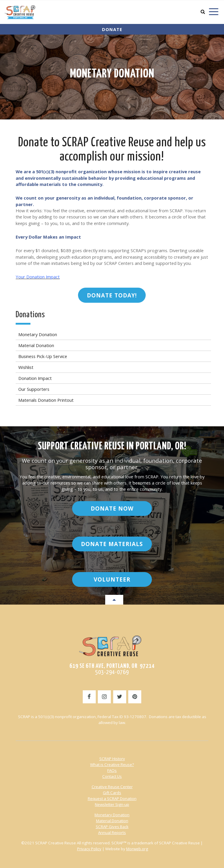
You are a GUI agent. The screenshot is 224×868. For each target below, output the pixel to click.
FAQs (112, 770)
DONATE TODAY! (112, 295)
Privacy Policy (89, 849)
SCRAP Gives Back (112, 827)
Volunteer (112, 579)
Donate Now (112, 508)
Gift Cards (112, 793)
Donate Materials (112, 544)
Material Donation (112, 821)
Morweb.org (137, 849)
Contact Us (112, 776)
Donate (112, 29)
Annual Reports (112, 833)
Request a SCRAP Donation (112, 799)
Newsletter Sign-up (112, 804)
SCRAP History (112, 759)
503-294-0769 (112, 672)
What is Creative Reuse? (112, 765)
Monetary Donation (112, 74)
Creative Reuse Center (112, 787)
